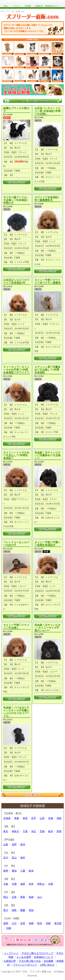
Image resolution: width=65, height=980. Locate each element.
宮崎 (48, 923)
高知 (31, 910)
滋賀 (23, 884)
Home (6, 6)
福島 (59, 818)
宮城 (51, 818)
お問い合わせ (47, 965)
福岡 (6, 923)
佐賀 (23, 923)
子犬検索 (28, 6)
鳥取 (23, 897)
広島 (14, 897)
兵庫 (51, 884)
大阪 (6, 884)
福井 (23, 858)
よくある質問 (24, 957)
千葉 (25, 831)
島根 (31, 897)
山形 (42, 818)
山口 (40, 897)
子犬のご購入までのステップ (37, 953)
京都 (14, 884)
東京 (6, 831)
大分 (14, 923)
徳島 (14, 910)
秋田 (25, 818)
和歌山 (41, 884)
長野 (14, 845)
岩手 (34, 818)
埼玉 (34, 831)
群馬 (59, 831)
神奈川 (15, 831)
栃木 (51, 831)
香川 (6, 910)
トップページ (11, 953)
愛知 (14, 871)
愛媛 (23, 910)
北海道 (7, 818)
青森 (17, 818)
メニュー (17, 6)
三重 (23, 871)
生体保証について (44, 957)
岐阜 (31, 871)
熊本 (40, 923)
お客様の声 (39, 6)
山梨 (6, 845)
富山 (14, 858)
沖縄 (9, 928)
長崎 (31, 923)
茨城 (42, 831)
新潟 (23, 845)
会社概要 (49, 961)
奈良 (31, 884)
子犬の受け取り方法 (30, 961)
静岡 (6, 871)
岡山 (6, 897)
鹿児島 (58, 923)
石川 (6, 858)
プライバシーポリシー (25, 965)
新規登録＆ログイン (52, 6)
